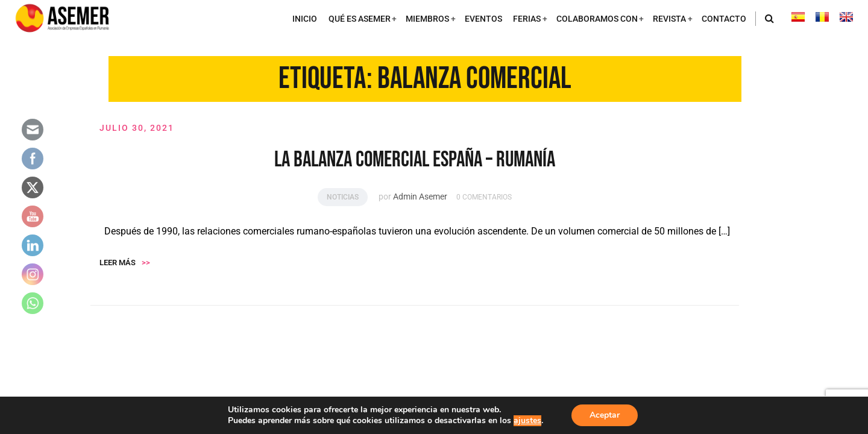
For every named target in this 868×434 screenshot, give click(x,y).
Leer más (125, 263)
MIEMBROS (427, 19)
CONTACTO (724, 19)
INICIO (305, 19)
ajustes (527, 421)
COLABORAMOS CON (597, 19)
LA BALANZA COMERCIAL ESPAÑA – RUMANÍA (415, 161)
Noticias (343, 198)
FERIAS (527, 19)
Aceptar (605, 415)
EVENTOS (483, 19)
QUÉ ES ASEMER (360, 19)
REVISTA (669, 19)
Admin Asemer (420, 197)
